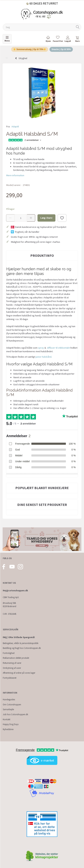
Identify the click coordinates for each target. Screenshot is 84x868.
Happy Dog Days (11, 724)
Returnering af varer (12, 663)
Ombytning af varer (12, 668)
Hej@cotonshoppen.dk (15, 591)
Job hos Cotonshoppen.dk (15, 714)
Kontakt (7, 719)
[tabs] (77, 40)
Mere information (15, 175)
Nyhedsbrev (8, 729)
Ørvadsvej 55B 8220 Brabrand (9, 605)
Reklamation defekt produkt (16, 658)
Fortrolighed (9, 653)
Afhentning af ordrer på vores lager (19, 673)
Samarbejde (8, 709)
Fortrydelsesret (10, 678)
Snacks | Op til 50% (61, 49)
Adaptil (15, 126)
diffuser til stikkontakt (58, 348)
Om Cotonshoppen (12, 705)
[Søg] (78, 27)
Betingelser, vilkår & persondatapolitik (21, 643)
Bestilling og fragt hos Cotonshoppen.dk (22, 648)
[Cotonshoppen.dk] (42, 14)
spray (41, 348)
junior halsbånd (44, 357)
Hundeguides (9, 700)
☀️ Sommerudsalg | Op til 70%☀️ (30, 49)
